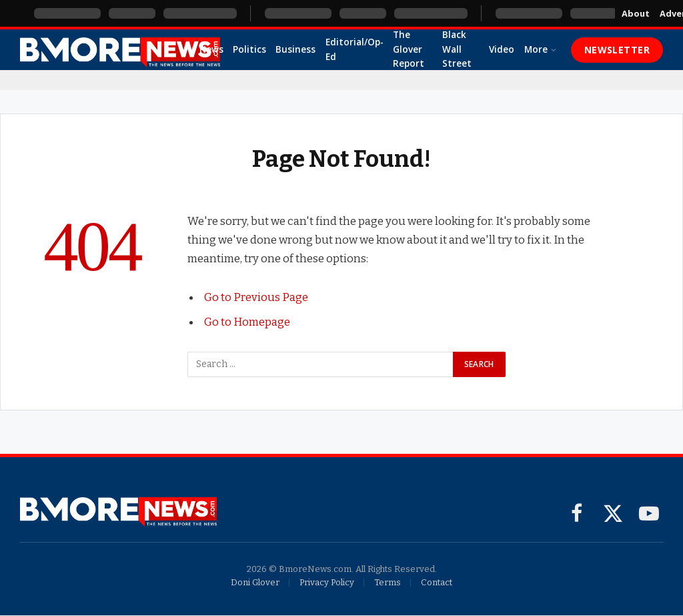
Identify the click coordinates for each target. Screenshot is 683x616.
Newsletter (617, 50)
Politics (249, 49)
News (211, 49)
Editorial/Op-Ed (355, 49)
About (636, 13)
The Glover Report (409, 49)
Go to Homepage (247, 321)
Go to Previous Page (256, 297)
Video (502, 49)
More (536, 49)
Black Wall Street (457, 49)
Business (295, 49)
